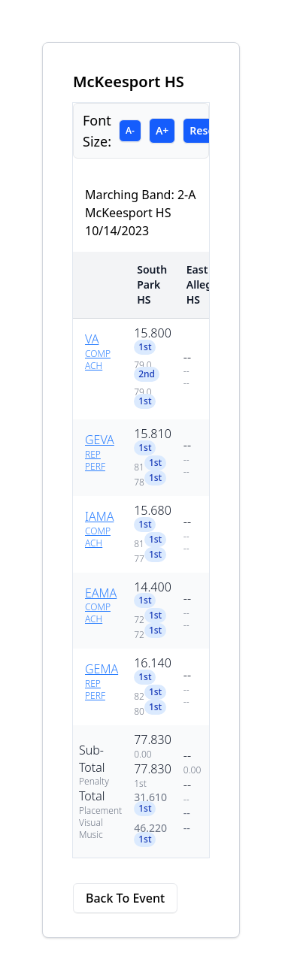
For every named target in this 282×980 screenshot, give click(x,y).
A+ (162, 130)
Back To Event (125, 898)
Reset (204, 130)
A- (130, 130)
